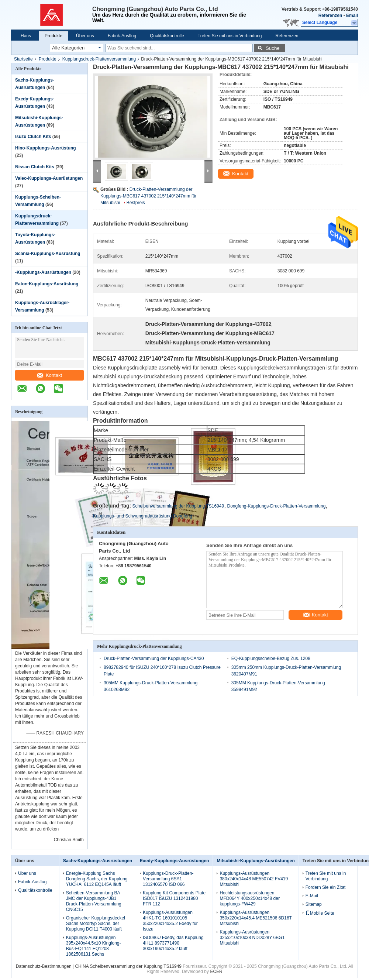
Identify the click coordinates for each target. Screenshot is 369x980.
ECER (216, 972)
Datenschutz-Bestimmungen (44, 966)
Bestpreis (136, 203)
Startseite (23, 59)
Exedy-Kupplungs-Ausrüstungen (174, 861)
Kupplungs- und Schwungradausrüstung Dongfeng (143, 516)
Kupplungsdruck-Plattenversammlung (99, 59)
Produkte (54, 36)
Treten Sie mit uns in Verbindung (230, 36)
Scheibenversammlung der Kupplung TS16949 (178, 506)
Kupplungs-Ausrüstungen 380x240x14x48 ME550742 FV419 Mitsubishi (254, 879)
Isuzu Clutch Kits (33, 137)
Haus (26, 36)
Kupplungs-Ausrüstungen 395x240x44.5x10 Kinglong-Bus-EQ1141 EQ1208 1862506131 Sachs (94, 946)
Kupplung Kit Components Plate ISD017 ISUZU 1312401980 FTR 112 (174, 898)
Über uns (85, 36)
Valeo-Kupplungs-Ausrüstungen (49, 178)
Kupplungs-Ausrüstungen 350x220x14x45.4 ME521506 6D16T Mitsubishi (256, 918)
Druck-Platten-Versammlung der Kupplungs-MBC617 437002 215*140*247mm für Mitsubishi (149, 196)
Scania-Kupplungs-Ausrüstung (48, 254)
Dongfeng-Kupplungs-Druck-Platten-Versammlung (277, 506)
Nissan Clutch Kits (35, 167)
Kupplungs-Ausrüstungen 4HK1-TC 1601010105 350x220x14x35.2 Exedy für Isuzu (170, 921)
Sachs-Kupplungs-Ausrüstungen (98, 861)
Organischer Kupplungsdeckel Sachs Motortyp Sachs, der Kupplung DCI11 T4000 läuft (96, 924)
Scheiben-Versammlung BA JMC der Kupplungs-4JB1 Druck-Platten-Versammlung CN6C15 (94, 901)
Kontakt (49, 375)
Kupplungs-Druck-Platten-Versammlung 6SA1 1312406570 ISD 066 (168, 879)
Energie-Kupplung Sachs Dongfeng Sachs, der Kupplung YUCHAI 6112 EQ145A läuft (97, 879)
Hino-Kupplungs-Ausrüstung (46, 148)
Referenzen (330, 16)
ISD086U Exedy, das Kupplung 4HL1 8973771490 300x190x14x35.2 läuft (173, 943)
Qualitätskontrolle (167, 36)
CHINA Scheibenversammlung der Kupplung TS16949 (128, 966)
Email (352, 16)
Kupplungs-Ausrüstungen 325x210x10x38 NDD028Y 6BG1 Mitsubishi (252, 938)
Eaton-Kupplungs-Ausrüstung (47, 284)
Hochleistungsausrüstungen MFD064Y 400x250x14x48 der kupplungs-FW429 (250, 898)
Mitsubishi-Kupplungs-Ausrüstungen (256, 861)
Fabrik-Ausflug (122, 36)
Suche (273, 48)
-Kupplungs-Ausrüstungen (43, 272)
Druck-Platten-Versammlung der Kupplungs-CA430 (154, 659)
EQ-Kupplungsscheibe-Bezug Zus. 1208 (271, 659)
